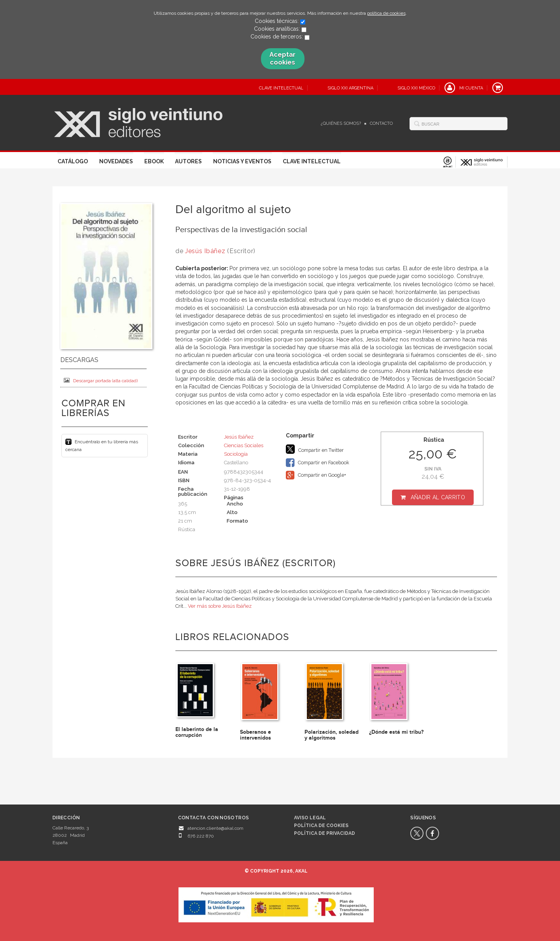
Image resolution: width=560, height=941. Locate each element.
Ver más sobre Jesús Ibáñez (220, 606)
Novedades (116, 161)
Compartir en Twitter (315, 449)
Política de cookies (321, 826)
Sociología (236, 454)
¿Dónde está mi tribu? (396, 732)
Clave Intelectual (312, 161)
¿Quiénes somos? (341, 123)
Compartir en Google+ (316, 475)
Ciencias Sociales (244, 445)
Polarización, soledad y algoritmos (332, 735)
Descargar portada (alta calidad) (101, 380)
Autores (188, 161)
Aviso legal (310, 818)
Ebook (154, 161)
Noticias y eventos (242, 161)
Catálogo (73, 161)
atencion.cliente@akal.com (215, 828)
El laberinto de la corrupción (197, 732)
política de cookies (386, 13)
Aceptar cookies (283, 59)
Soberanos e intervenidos (255, 735)
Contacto (381, 123)
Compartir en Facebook (318, 463)
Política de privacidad (325, 833)
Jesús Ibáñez (205, 251)
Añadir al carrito (438, 497)
